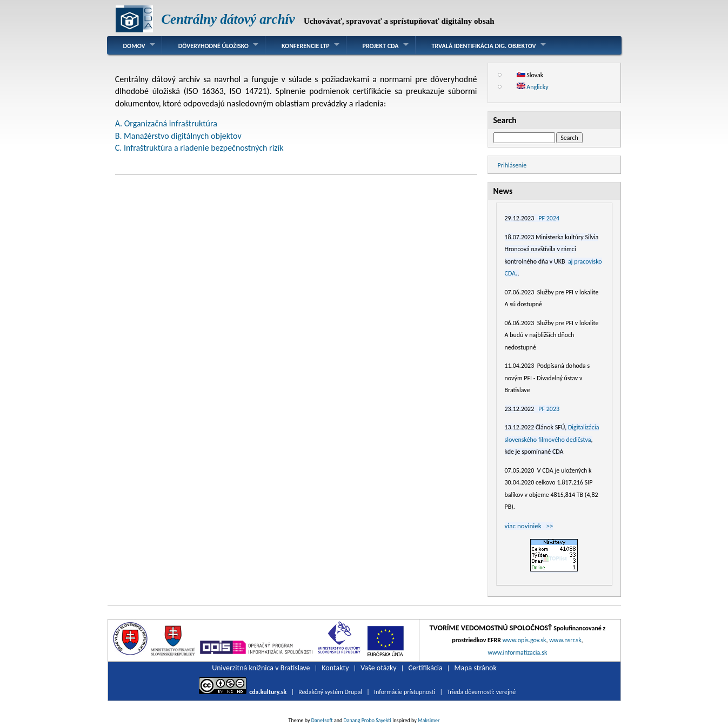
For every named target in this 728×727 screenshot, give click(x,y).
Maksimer (429, 720)
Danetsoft (322, 720)
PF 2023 (549, 409)
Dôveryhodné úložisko (213, 46)
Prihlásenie (512, 165)
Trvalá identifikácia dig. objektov (484, 46)
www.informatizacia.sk (517, 652)
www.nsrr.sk (565, 640)
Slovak (530, 75)
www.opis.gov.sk (525, 640)
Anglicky (533, 87)
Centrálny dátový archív (228, 19)
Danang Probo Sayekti (367, 720)
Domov (134, 46)
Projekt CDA (381, 46)
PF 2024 (549, 218)
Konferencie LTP (306, 46)
